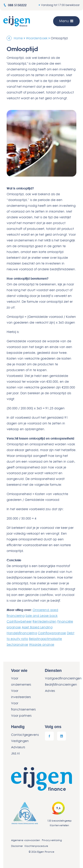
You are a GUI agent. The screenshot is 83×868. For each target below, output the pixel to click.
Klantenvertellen (59, 825)
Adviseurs (18, 747)
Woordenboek (37, 38)
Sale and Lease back (41, 616)
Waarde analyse (42, 644)
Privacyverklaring (52, 840)
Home (18, 38)
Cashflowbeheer (19, 621)
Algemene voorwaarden (26, 840)
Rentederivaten (44, 621)
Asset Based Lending (37, 627)
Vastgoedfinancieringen (59, 678)
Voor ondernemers (21, 681)
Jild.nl (15, 753)
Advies (50, 691)
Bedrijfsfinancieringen (59, 684)
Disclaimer (17, 846)
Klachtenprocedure (36, 846)
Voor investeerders (21, 694)
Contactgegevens (25, 735)
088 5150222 (15, 5)
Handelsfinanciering (22, 633)
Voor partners (21, 716)
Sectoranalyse (17, 644)
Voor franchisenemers (23, 706)
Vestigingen (20, 741)
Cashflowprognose (52, 633)
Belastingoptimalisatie (45, 639)
